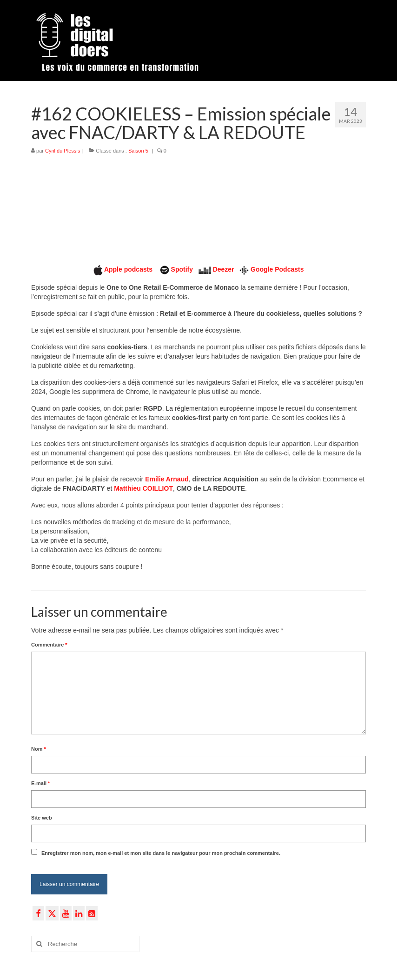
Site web (42, 818)
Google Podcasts (277, 269)
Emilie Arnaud (167, 479)
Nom (39, 749)
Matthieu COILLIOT (143, 488)
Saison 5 (138, 151)
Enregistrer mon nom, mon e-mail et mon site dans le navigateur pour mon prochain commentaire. (161, 853)
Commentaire (49, 645)
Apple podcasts (129, 269)
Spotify (182, 269)
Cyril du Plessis (63, 151)
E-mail (40, 783)
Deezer (224, 269)
